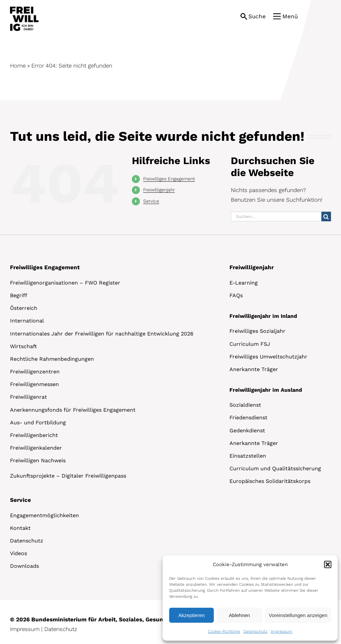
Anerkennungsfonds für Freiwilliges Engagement (73, 410)
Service (151, 201)
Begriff (19, 295)
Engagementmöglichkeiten (44, 515)
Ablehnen (239, 615)
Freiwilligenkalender (36, 448)
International (27, 321)
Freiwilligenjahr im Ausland (266, 390)
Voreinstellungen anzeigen (298, 615)
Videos (18, 553)
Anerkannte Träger (254, 369)
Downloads (24, 566)
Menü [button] (290, 16)
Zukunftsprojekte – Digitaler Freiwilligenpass (68, 476)
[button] (328, 564)
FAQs (236, 295)
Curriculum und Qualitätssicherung (275, 468)
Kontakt (20, 528)
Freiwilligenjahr (159, 190)
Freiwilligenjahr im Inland (263, 316)
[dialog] (250, 598)
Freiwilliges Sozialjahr (257, 331)
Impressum (282, 631)
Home (18, 66)
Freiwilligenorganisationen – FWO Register (65, 283)
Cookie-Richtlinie (224, 631)
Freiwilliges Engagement (169, 179)
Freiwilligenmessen (34, 384)
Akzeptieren (191, 615)
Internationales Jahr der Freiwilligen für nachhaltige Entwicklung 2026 (102, 334)
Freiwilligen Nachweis (38, 460)
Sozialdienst (245, 405)
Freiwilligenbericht (34, 435)
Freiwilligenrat (28, 397)
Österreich (24, 308)
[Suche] (326, 216)
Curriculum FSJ (250, 344)
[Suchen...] (276, 216)
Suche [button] (257, 16)
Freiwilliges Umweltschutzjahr (268, 357)
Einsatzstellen (248, 456)
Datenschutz (255, 631)
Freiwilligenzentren (35, 372)
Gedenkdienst (247, 430)
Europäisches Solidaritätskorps (270, 481)
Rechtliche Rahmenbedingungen (52, 359)
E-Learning (244, 283)
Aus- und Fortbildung (38, 423)
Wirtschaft (23, 346)
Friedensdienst (248, 418)
